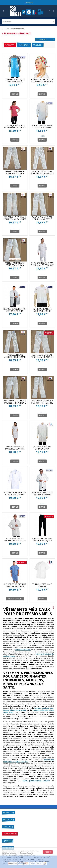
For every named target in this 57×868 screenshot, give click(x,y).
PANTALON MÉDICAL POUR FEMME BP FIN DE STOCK (42, 357)
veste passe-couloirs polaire (36, 781)
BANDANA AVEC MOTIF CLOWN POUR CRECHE (42, 81)
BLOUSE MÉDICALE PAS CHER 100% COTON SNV (42, 264)
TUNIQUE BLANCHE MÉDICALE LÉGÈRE (42, 310)
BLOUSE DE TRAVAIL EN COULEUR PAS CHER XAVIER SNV (15, 495)
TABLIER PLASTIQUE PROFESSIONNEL (15, 81)
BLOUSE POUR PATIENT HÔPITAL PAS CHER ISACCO (15, 586)
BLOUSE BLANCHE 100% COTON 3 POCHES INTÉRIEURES (15, 311)
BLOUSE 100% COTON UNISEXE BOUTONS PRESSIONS (42, 495)
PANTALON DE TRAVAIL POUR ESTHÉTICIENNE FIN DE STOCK (15, 403)
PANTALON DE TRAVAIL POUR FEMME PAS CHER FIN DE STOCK (15, 219)
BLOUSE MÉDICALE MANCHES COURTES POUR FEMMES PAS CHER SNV (15, 450)
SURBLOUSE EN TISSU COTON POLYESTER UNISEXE (42, 127)
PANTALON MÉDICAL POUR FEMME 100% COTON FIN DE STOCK (15, 173)
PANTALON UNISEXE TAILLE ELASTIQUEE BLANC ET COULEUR (42, 541)
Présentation (8, 820)
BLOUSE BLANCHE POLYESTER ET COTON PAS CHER (15, 541)
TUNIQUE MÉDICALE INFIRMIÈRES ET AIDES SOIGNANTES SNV (15, 127)
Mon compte (8, 827)
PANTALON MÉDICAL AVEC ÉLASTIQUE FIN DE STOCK (42, 173)
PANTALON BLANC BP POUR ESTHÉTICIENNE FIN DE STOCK (42, 403)
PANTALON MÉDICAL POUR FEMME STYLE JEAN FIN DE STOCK (42, 219)
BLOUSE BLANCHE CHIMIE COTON (42, 448)
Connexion (29, 2)
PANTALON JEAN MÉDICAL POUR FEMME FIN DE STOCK (15, 357)
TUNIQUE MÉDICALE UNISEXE (42, 585)
